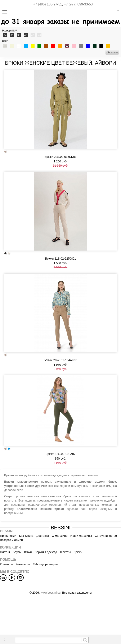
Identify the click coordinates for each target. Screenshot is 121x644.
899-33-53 (78, 4)
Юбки (28, 552)
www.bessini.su (51, 593)
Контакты (6, 564)
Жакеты (65, 552)
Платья (5, 552)
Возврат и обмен (11, 540)
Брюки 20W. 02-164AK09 (61, 360)
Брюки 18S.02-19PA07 (60, 454)
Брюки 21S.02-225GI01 (60, 259)
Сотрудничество (106, 536)
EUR (15, 31)
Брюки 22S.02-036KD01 (61, 157)
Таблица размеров (46, 564)
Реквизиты (23, 564)
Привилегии (8, 536)
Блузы (17, 552)
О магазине (60, 536)
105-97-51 (48, 4)
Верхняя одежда (46, 552)
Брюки (78, 552)
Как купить (26, 536)
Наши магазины (81, 536)
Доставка (43, 536)
